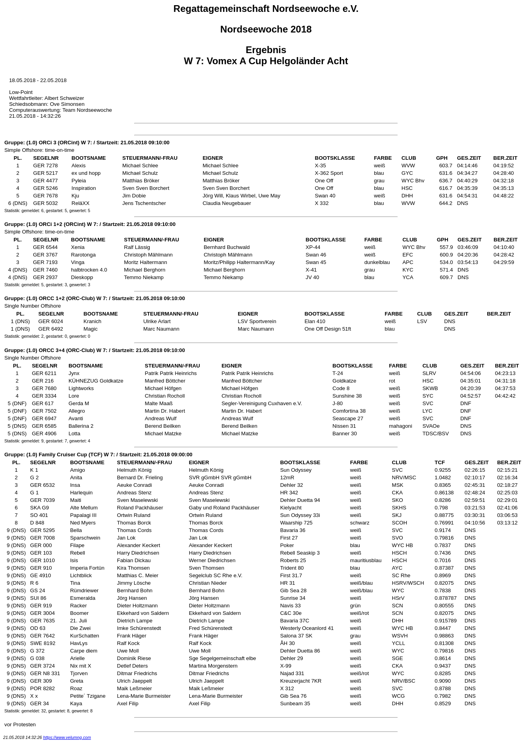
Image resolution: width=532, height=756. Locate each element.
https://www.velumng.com (67, 737)
